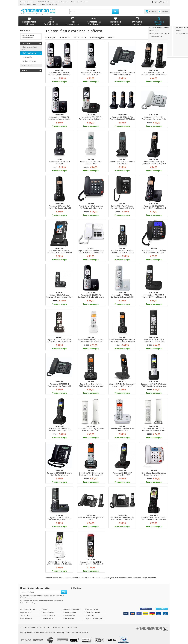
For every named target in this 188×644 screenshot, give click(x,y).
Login (155, 2)
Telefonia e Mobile (159, 19)
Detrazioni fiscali (47, 616)
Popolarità (65, 35)
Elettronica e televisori (116, 19)
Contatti (45, 607)
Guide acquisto (69, 616)
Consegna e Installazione (72, 607)
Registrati (163, 2)
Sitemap (68, 630)
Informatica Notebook (137, 19)
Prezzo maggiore (97, 35)
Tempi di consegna (48, 613)
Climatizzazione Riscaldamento (94, 21)
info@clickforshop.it (75, 2)
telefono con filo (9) (29, 59)
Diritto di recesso (48, 610)
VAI (64, 590)
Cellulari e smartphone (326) (29, 46)
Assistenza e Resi (69, 613)
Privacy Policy (31, 601)
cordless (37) (27, 55)
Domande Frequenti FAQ (48, 4)
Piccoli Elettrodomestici (72, 19)
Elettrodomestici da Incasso (29, 19)
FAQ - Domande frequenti (94, 616)
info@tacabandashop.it (29, 4)
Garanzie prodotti (70, 610)
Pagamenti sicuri (26, 610)
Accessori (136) (27, 63)
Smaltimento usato (91, 607)
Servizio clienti (25, 613)
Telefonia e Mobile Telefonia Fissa (28, 34)
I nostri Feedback (26, 616)
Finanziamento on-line (93, 610)
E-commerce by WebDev (81, 630)
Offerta (111, 35)
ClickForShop (76, 586)
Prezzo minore (80, 35)
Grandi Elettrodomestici (51, 19)
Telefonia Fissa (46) (29, 51)
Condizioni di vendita (27, 607)
